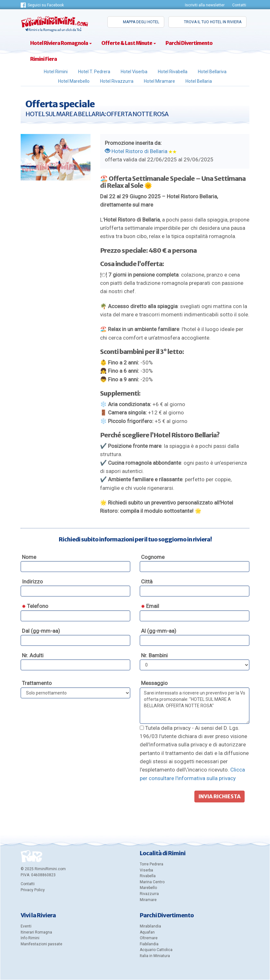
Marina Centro (152, 882)
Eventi (26, 926)
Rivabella (148, 876)
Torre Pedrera (152, 864)
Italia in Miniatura (155, 956)
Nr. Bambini (154, 655)
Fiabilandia (149, 944)
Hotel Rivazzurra (117, 81)
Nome (29, 557)
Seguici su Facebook (46, 5)
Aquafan (147, 932)
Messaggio (154, 683)
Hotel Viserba (134, 72)
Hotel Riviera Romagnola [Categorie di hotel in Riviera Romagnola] (61, 43)
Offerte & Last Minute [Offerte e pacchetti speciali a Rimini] (129, 43)
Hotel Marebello (74, 81)
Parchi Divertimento (189, 43)
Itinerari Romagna (36, 932)
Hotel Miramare (159, 81)
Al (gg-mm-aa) (159, 631)
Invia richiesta (219, 796)
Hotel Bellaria (199, 81)
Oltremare (149, 938)
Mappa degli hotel (141, 22)
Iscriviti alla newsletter (205, 5)
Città (147, 582)
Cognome (153, 557)
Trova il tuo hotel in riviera (213, 22)
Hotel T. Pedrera (94, 72)
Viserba (146, 870)
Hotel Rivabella (173, 72)
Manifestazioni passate (41, 944)
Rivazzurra (149, 894)
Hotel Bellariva (212, 72)
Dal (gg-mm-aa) (41, 631)
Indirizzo (32, 582)
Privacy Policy (33, 890)
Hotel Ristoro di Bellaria (136, 151)
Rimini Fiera (44, 59)
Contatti (239, 5)
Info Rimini (30, 938)
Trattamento (37, 683)
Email (150, 606)
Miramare (148, 900)
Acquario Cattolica (156, 950)
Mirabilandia (150, 926)
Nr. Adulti (33, 655)
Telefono (35, 606)
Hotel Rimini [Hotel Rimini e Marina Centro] (56, 72)
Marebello (148, 888)
